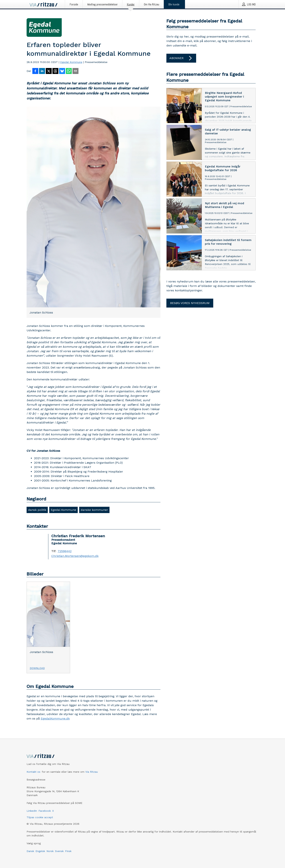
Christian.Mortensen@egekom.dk (75, 556)
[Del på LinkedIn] (42, 71)
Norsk (50, 851)
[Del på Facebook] (35, 71)
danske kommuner (94, 510)
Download (37, 668)
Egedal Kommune (71, 62)
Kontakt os (33, 772)
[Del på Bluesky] (62, 71)
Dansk (30, 851)
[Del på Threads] (55, 71)
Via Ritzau (92, 772)
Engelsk (40, 851)
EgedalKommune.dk (55, 719)
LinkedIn (32, 811)
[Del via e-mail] (75, 71)
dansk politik (37, 510)
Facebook (45, 811)
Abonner (181, 58)
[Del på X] (49, 71)
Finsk (68, 851)
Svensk (59, 851)
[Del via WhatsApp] (69, 71)
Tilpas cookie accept (40, 817)
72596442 (65, 551)
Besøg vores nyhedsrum (190, 303)
